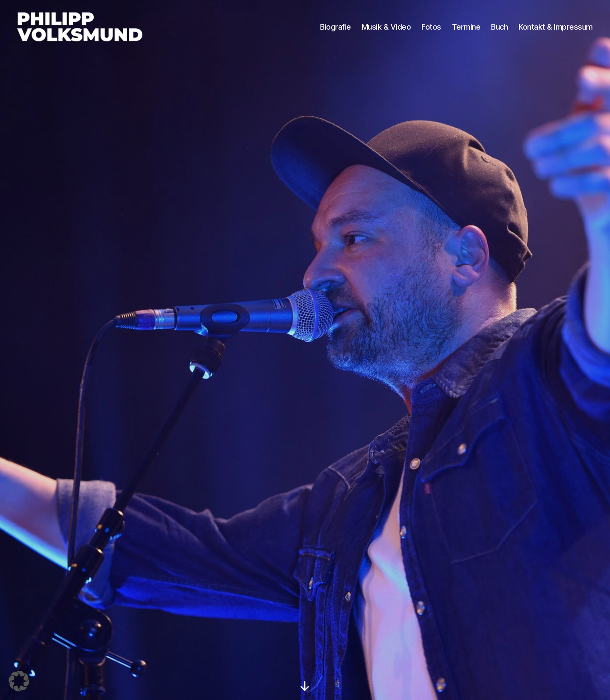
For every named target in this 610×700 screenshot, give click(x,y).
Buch (499, 29)
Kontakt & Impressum (556, 29)
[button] (19, 681)
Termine (466, 29)
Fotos (431, 29)
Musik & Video (386, 29)
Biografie (335, 29)
